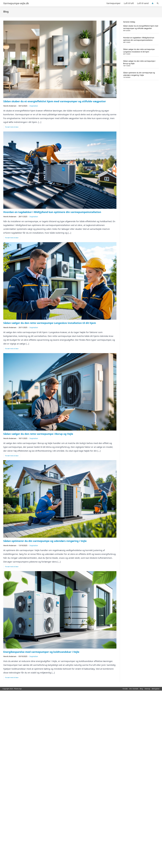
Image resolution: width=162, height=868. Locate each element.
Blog (141, 689)
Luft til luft (129, 3)
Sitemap (147, 689)
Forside (125, 689)
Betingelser (156, 689)
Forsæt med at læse (12, 127)
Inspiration (34, 106)
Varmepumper (113, 3)
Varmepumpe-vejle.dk (16, 3)
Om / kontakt (134, 689)
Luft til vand (143, 3)
